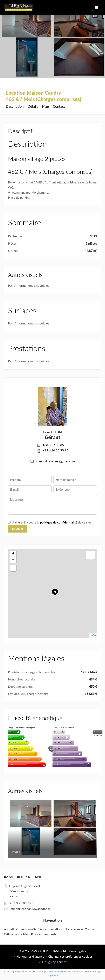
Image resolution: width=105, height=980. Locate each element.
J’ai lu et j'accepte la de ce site (52, 522)
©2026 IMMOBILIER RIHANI (39, 951)
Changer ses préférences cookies (70, 956)
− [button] (13, 560)
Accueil (18, 10)
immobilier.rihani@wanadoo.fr (30, 909)
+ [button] (13, 554)
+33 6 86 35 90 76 (55, 450)
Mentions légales (74, 951)
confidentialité (58, 972)
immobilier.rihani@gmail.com (55, 461)
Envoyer (18, 528)
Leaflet (93, 635)
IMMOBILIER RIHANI (23, 877)
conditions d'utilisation (81, 972)
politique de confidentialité (59, 522)
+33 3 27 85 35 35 (55, 445)
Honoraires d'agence (30, 956)
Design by (54, 962)
